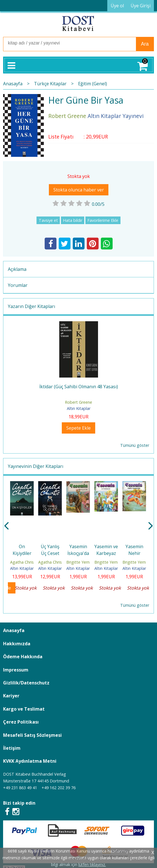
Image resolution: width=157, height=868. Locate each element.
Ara (145, 44)
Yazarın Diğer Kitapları (31, 306)
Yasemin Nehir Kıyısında (134, 553)
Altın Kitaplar (79, 408)
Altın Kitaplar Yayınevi (30, 568)
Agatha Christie (24, 562)
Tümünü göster (135, 445)
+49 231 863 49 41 (20, 788)
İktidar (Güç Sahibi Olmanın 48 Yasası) (79, 387)
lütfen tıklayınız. (92, 864)
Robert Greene (78, 402)
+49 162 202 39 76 (59, 788)
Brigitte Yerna (79, 562)
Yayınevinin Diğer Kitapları (36, 466)
